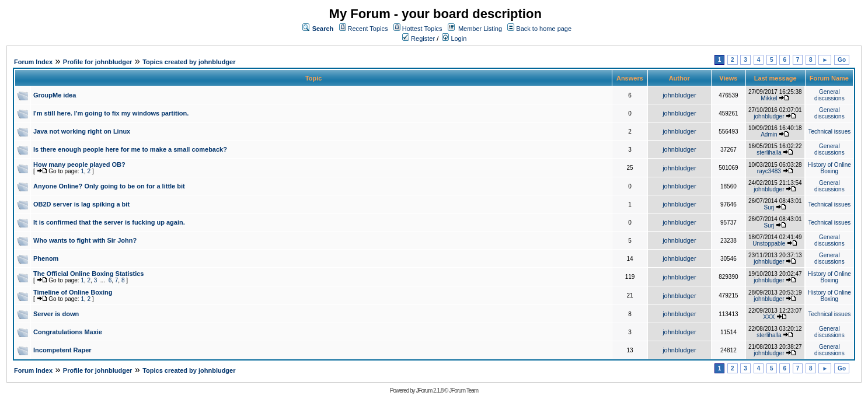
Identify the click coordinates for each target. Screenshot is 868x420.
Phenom (46, 258)
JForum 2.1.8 (429, 391)
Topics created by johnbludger (189, 62)
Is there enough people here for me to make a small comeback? (130, 149)
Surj (769, 207)
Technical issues (829, 132)
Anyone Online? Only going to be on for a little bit (109, 186)
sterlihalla (769, 153)
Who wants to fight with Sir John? (85, 240)
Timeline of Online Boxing (73, 292)
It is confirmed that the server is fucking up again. (109, 222)
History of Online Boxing (829, 168)
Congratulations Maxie (68, 332)
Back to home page (544, 29)
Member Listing (480, 29)
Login (454, 38)
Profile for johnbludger (98, 62)
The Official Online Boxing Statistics (88, 274)
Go (842, 60)
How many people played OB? (79, 164)
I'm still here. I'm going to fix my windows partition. (111, 113)
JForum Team (463, 391)
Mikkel (769, 98)
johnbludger (679, 95)
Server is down (56, 314)
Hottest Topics (422, 29)
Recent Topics (368, 29)
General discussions (829, 95)
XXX (769, 317)
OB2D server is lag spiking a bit (81, 204)
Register (419, 38)
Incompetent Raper (62, 350)
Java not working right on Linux (82, 131)
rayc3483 (769, 171)
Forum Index (33, 62)
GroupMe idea (55, 95)
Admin (769, 134)
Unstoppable (769, 244)
